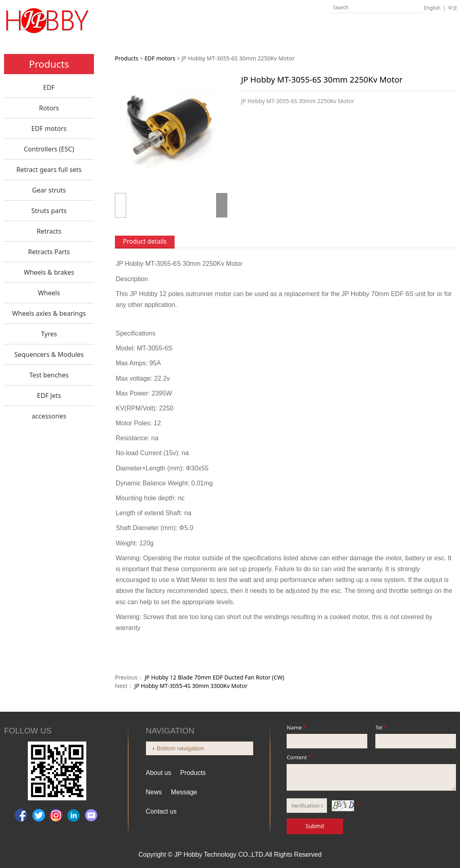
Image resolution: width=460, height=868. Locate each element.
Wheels (49, 293)
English (432, 8)
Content (299, 757)
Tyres (49, 334)
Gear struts (49, 190)
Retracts (49, 231)
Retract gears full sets (49, 170)
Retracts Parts (49, 252)
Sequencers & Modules (49, 354)
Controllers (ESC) (49, 149)
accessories (49, 416)
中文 (453, 8)
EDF (49, 87)
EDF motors (49, 128)
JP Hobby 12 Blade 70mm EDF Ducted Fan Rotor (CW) (214, 677)
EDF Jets (49, 396)
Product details (145, 241)
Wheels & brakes (49, 272)
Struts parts (49, 211)
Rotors (49, 108)
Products (127, 58)
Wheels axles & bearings (49, 313)
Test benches (49, 375)
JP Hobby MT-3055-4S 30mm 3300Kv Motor (191, 686)
